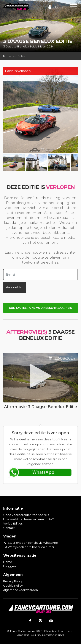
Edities (21, 56)
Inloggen (56, 7)
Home (11, 56)
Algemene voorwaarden (21, 590)
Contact (9, 528)
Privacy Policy (13, 581)
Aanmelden (15, 287)
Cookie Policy (13, 586)
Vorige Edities (13, 523)
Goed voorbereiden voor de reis (26, 515)
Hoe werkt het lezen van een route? (29, 519)
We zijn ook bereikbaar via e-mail (29, 547)
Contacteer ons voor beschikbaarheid (41, 308)
